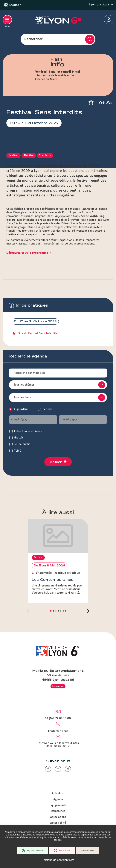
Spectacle (45, 155)
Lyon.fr (15, 5)
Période (47, 409)
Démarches (58, 811)
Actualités (58, 793)
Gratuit (19, 438)
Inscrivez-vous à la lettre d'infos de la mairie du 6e (58, 745)
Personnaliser (87, 851)
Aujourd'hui (21, 409)
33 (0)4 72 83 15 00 (58, 719)
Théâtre (29, 155)
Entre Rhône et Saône (28, 431)
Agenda (58, 799)
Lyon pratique (101, 4)
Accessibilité (58, 823)
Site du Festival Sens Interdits (38, 334)
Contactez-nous (58, 731)
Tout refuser (62, 851)
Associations (58, 817)
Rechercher (33, 39)
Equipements (58, 805)
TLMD (18, 451)
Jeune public (22, 444)
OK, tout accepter (33, 851)
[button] (91, 102)
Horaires (58, 686)
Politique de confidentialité (58, 860)
